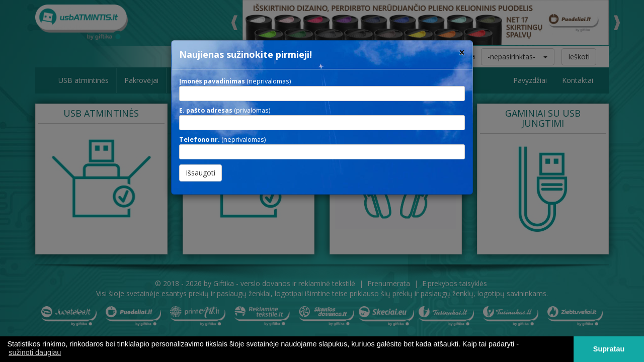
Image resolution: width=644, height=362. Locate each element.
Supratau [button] (609, 349)
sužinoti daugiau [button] (35, 352)
